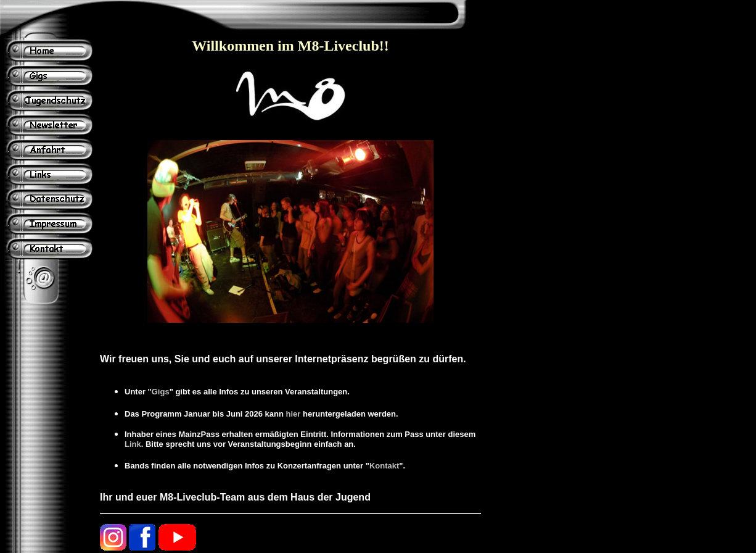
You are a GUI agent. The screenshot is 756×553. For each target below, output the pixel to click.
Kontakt (384, 466)
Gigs (161, 392)
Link (133, 444)
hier (294, 414)
